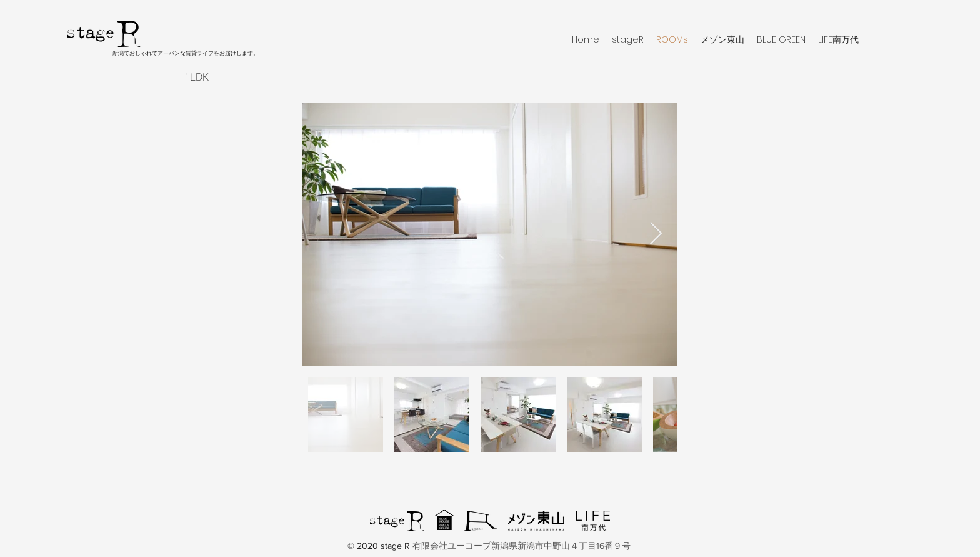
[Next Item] (656, 234)
